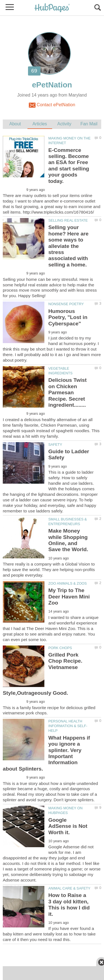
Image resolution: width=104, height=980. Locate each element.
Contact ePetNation (52, 105)
